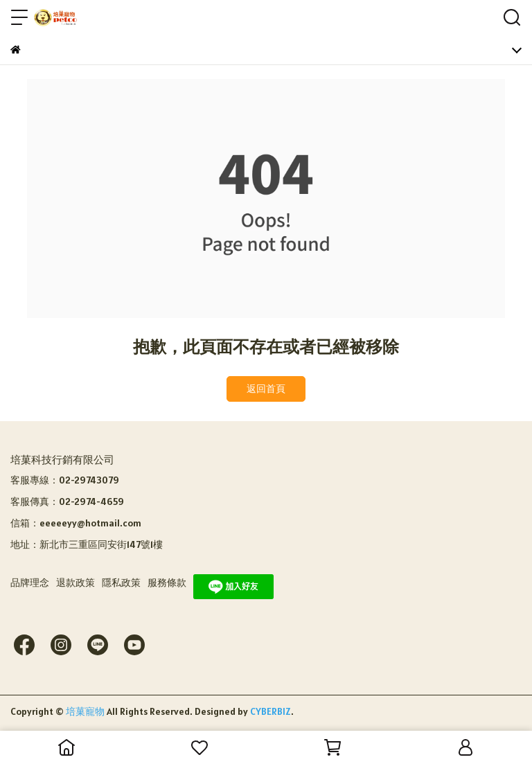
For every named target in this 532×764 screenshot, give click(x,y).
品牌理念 (30, 583)
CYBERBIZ (271, 711)
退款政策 (76, 583)
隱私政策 (121, 583)
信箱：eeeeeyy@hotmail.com (76, 523)
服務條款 (167, 583)
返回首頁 (266, 389)
